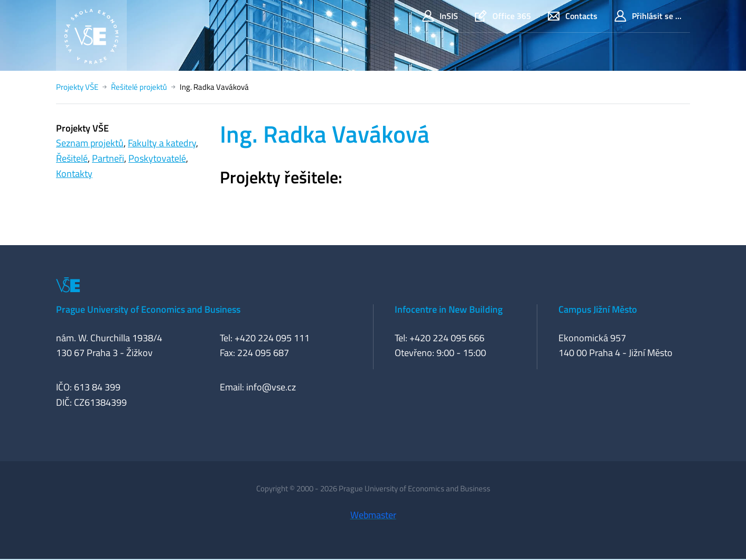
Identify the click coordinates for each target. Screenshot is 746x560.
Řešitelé (72, 158)
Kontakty (74, 174)
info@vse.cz (271, 387)
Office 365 (503, 16)
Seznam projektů (90, 143)
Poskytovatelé (157, 158)
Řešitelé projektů (139, 87)
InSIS (440, 16)
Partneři (108, 158)
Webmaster (373, 515)
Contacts (573, 16)
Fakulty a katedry (162, 143)
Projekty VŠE (77, 87)
